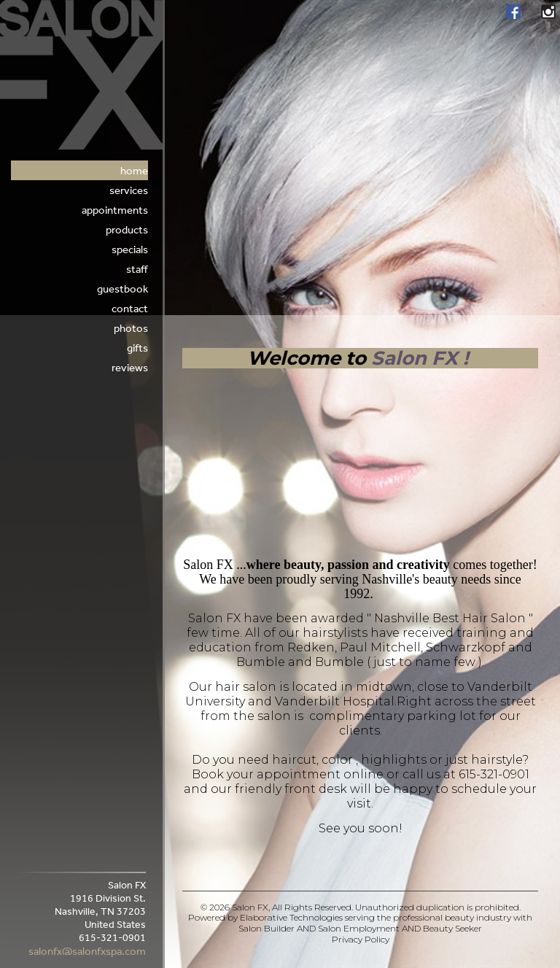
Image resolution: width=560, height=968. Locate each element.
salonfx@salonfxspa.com (87, 951)
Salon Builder (267, 928)
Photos (131, 328)
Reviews (130, 367)
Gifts (137, 348)
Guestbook (122, 289)
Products (127, 229)
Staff (137, 269)
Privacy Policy (361, 939)
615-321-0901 (494, 774)
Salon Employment (359, 928)
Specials (130, 249)
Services (129, 190)
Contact (130, 308)
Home (134, 170)
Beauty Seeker (452, 928)
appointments (115, 210)
